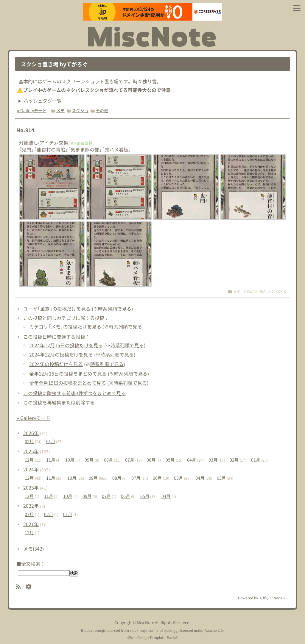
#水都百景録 (82, 143)
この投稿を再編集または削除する (59, 402)
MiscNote (145, 622)
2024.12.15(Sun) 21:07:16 (265, 291)
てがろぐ (266, 598)
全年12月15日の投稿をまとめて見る (68, 373)
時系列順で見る (115, 309)
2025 (31, 451)
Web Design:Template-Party (152, 637)
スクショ (80, 110)
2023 (31, 487)
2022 (31, 506)
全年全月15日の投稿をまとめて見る (68, 383)
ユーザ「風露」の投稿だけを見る (57, 309)
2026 (31, 433)
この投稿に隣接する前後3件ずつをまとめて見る (75, 393)
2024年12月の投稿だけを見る (61, 354)
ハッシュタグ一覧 (43, 101)
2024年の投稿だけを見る (56, 364)
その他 (102, 110)
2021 (31, 524)
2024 (31, 469)
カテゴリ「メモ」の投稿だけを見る (65, 326)
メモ (60, 110)
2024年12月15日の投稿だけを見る (66, 345)
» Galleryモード (32, 110)
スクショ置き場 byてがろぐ (54, 64)
